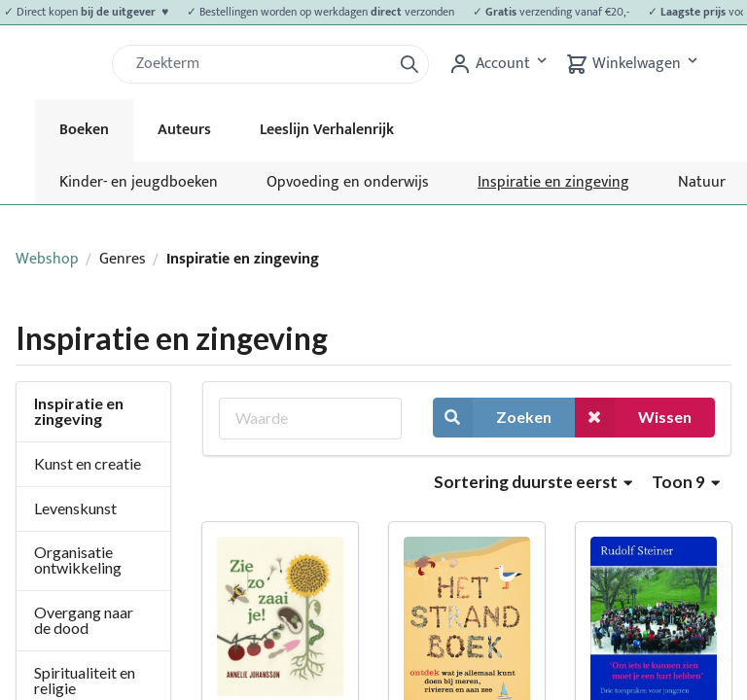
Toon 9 (686, 482)
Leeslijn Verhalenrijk (327, 130)
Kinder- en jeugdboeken (139, 182)
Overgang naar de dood (84, 620)
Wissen (633, 418)
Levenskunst (75, 508)
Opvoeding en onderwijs (348, 182)
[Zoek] (260, 64)
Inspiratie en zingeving (553, 182)
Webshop (47, 259)
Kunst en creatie (88, 463)
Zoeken (492, 418)
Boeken (84, 130)
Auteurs (184, 130)
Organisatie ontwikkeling (78, 560)
